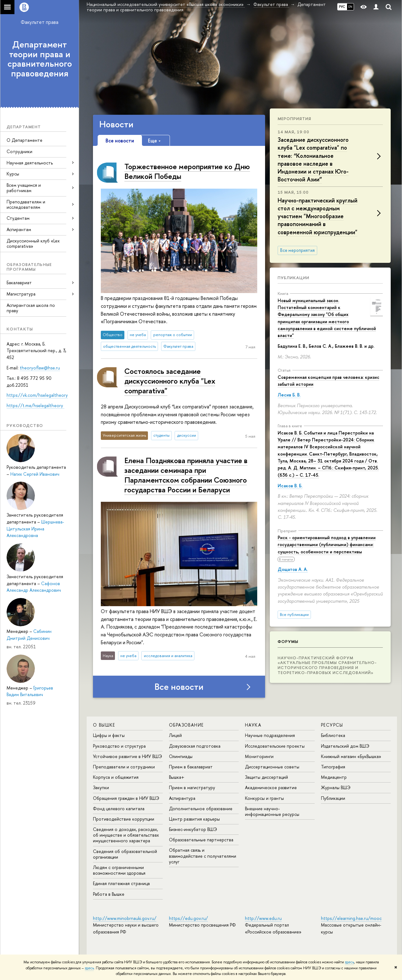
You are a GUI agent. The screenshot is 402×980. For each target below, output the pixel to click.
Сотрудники (19, 151)
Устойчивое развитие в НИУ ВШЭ (128, 756)
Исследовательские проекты (275, 746)
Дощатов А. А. (293, 569)
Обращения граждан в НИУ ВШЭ (126, 798)
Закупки (101, 787)
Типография (333, 767)
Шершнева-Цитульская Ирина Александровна (35, 529)
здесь (349, 962)
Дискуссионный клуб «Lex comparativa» (33, 243)
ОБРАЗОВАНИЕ (186, 725)
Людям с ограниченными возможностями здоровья (119, 870)
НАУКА (253, 725)
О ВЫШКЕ (104, 725)
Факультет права (40, 22)
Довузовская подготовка (195, 746)
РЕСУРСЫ (332, 725)
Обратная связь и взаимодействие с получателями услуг (203, 856)
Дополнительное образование (201, 808)
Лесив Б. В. (289, 395)
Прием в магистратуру (192, 787)
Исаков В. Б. (290, 486)
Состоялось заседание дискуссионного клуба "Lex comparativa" (170, 381)
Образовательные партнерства (201, 840)
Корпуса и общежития (116, 777)
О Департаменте (24, 140)
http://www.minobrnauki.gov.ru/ (125, 918)
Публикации (293, 278)
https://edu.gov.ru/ (188, 918)
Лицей (175, 735)
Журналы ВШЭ (336, 787)
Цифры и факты (109, 735)
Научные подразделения (270, 735)
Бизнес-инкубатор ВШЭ (193, 829)
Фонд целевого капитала (119, 808)
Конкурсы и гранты (264, 798)
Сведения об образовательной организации (125, 854)
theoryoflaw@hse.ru (40, 368)
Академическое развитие (271, 787)
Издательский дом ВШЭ (345, 746)
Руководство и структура (119, 746)
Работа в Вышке (109, 894)
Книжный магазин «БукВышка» (351, 756)
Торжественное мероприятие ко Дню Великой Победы (187, 171)
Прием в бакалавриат (191, 767)
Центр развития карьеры (194, 819)
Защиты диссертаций (266, 777)
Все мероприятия (297, 250)
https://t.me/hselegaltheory (35, 405)
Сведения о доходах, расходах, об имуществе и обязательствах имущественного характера (126, 835)
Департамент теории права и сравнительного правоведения (40, 59)
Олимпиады (181, 756)
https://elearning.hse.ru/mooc (351, 918)
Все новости (179, 687)
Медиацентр (334, 777)
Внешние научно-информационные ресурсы (272, 811)
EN (350, 7)
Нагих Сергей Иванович (35, 474)
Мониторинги (259, 756)
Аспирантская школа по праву (31, 308)
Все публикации (294, 615)
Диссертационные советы (272, 767)
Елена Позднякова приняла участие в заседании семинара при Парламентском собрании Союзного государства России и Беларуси (186, 475)
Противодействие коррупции (124, 819)
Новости (116, 124)
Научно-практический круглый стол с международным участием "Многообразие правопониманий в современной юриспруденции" (318, 216)
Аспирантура (182, 798)
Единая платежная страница (121, 883)
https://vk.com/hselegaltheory (37, 395)
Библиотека (333, 735)
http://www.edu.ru (263, 918)
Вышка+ (177, 777)
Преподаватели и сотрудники (124, 767)
